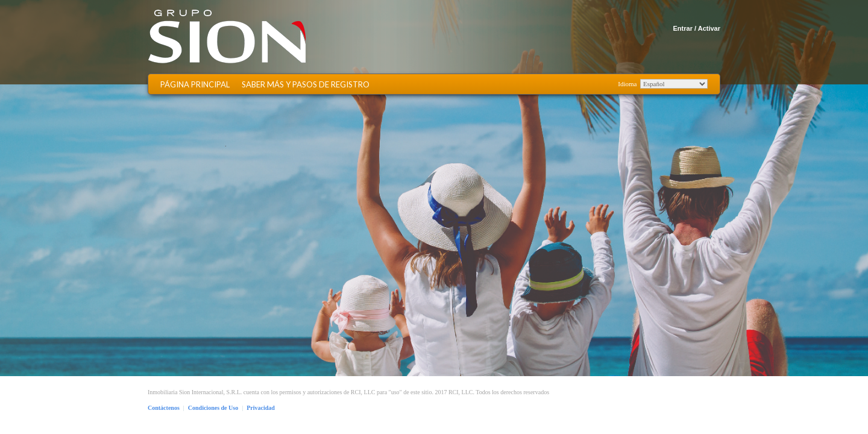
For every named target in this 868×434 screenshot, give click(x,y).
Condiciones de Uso (213, 408)
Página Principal (195, 85)
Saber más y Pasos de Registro (306, 85)
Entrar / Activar (697, 28)
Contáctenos (164, 408)
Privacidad (261, 408)
